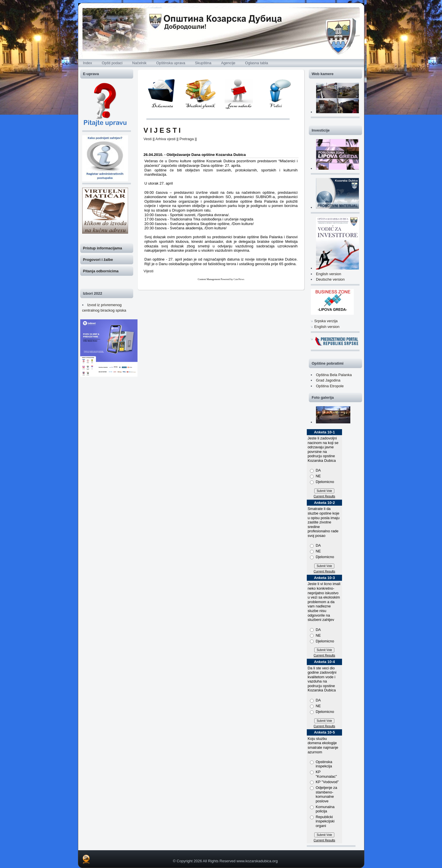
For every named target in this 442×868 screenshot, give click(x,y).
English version (329, 274)
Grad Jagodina (328, 380)
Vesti (148, 139)
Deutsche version (330, 279)
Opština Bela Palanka (334, 375)
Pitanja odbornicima (101, 271)
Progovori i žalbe (98, 260)
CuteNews (239, 279)
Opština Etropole (330, 386)
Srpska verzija (326, 321)
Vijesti (148, 271)
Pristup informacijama (103, 248)
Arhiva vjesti (166, 139)
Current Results (324, 496)
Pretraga (187, 139)
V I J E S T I (162, 130)
